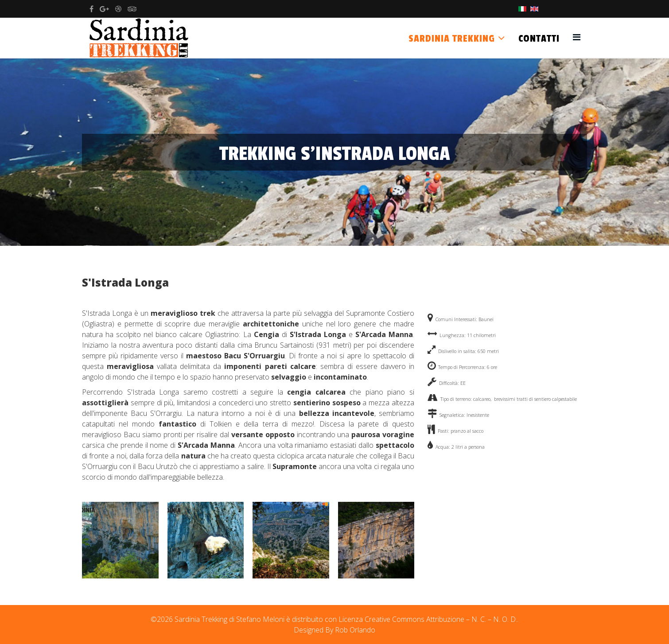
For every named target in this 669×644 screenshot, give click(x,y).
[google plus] (104, 9)
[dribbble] (118, 9)
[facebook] (91, 9)
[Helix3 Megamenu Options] (577, 37)
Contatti (539, 39)
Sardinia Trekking (452, 39)
